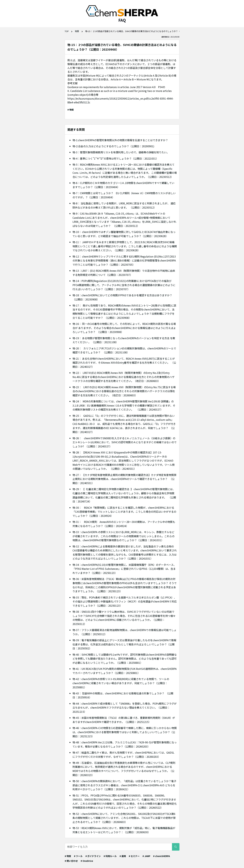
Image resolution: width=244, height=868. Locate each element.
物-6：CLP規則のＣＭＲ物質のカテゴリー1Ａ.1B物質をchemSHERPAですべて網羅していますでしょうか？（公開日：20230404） (123, 185)
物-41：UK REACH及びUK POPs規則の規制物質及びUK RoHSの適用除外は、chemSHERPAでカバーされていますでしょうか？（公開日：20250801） (125, 671)
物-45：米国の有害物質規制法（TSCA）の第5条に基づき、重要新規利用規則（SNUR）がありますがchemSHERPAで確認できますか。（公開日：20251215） (124, 720)
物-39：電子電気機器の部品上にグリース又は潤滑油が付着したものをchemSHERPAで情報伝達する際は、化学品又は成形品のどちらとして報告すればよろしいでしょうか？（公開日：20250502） (124, 644)
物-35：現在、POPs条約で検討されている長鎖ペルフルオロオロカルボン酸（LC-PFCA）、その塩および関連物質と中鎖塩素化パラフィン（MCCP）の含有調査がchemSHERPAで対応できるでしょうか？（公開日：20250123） (125, 601)
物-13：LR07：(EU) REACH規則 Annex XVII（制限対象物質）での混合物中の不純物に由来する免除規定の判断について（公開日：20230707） (124, 273)
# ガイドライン (93, 856)
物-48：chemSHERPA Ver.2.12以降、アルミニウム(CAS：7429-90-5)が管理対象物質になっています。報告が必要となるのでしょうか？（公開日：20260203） (125, 744)
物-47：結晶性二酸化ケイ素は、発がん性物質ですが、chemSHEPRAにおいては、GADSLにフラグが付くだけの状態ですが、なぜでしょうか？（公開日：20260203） (123, 755)
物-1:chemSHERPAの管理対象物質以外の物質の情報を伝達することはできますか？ (120, 140)
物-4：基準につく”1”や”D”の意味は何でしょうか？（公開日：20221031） (115, 158)
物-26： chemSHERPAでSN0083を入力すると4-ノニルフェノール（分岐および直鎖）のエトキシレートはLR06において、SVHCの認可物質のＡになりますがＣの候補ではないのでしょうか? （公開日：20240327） (125, 442)
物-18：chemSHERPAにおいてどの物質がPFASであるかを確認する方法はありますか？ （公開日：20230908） (123, 297)
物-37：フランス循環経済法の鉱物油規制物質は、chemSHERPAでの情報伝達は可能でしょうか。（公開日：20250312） (124, 632)
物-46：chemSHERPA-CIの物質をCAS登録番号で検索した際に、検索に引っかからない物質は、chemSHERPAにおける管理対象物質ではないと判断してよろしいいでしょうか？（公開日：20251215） (125, 732)
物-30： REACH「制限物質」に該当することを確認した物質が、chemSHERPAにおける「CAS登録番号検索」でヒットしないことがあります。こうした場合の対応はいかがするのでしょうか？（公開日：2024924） (124, 512)
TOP (67, 31)
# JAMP (146, 856)
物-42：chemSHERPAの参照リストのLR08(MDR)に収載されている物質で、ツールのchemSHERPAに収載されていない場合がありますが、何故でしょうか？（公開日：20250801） (121, 683)
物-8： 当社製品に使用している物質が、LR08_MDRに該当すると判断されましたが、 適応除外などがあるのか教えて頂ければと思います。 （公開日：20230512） (124, 205)
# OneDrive (87, 861)
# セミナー (134, 856)
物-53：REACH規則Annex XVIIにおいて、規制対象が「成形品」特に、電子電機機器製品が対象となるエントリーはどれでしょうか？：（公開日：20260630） (124, 830)
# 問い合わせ (71, 861)
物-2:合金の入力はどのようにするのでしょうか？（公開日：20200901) (113, 146)
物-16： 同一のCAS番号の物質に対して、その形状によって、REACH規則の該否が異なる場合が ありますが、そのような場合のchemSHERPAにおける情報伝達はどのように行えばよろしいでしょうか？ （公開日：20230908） (124, 328)
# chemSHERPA (162, 856)
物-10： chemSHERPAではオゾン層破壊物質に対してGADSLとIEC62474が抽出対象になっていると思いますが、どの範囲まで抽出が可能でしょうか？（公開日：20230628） (124, 234)
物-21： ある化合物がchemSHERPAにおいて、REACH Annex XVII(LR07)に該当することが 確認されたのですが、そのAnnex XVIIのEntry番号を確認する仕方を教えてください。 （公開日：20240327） (124, 363)
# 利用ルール (110, 856)
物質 (77, 31)
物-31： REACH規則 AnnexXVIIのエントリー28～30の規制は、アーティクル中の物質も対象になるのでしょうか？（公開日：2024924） (124, 524)
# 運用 (123, 856)
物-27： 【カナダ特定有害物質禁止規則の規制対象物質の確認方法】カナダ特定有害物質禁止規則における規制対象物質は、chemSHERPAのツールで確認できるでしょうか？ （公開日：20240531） (124, 479)
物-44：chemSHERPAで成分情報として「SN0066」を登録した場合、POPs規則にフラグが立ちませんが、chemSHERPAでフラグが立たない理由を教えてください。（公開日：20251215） (125, 708)
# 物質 (71, 110)
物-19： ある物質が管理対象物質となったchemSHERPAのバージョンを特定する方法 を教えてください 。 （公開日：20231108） (124, 340)
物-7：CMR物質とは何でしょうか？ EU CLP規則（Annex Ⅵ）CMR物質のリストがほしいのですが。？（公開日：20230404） (124, 195)
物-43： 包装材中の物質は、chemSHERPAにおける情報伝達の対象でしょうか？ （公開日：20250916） (123, 695)
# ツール (78, 856)
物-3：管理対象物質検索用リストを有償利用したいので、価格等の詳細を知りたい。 (121, 152)
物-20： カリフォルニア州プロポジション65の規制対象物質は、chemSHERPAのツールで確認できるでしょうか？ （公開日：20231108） (124, 350)
